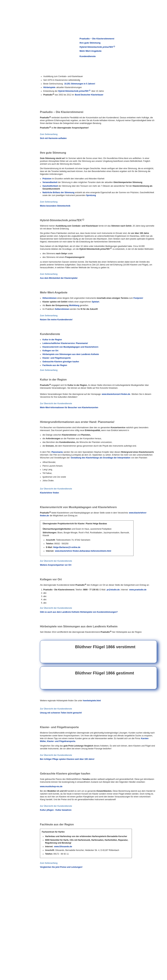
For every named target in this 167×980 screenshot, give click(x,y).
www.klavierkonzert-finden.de (116, 394)
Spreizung (91, 195)
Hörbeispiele (49, 87)
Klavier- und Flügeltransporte (57, 358)
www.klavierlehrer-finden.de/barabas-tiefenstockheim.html (83, 551)
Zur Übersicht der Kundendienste (56, 404)
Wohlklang (74, 305)
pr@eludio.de (113, 590)
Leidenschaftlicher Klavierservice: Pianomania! (65, 343)
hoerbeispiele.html (92, 701)
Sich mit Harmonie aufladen (53, 138)
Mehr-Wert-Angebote (91, 51)
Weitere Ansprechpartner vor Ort (56, 565)
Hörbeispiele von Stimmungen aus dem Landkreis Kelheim (71, 354)
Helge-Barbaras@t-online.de (67, 547)
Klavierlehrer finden (49, 493)
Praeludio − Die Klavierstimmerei (97, 39)
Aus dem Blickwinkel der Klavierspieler (59, 278)
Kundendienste (88, 56)
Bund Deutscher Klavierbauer (89, 95)
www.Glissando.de (63, 847)
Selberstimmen (62, 309)
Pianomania (57, 452)
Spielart (95, 302)
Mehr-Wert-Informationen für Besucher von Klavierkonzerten (69, 408)
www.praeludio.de (138, 590)
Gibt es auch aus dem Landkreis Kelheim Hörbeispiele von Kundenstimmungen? (79, 612)
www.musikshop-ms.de (51, 787)
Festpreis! (138, 298)
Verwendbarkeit (50, 182)
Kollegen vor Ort (50, 351)
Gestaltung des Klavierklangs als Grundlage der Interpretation (100, 458)
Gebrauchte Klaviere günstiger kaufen (61, 362)
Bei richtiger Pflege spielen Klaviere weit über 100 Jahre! (67, 759)
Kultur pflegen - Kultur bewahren (56, 810)
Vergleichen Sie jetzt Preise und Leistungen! (61, 867)
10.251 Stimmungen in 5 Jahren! (80, 84)
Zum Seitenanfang (49, 134)
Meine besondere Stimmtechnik (55, 206)
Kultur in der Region (52, 340)
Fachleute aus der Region (55, 365)
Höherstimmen (50, 298)
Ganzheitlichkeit (50, 186)
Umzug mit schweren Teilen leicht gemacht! (61, 713)
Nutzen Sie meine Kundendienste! (56, 320)
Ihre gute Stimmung (90, 43)
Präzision (47, 179)
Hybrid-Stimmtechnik (97, 47)
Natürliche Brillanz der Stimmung (58, 192)
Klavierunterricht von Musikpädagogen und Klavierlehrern (70, 347)
